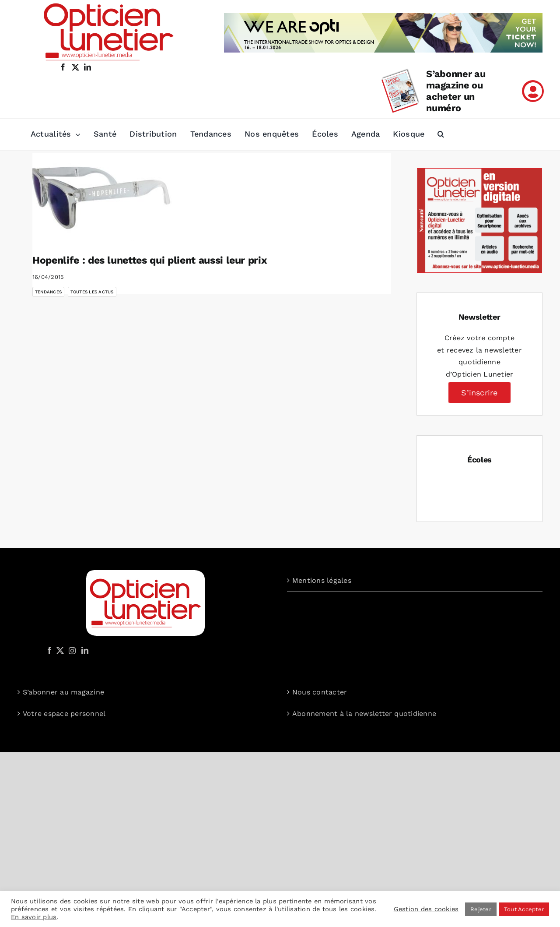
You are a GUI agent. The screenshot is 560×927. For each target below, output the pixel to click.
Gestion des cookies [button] (426, 909)
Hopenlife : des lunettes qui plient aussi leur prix (150, 260)
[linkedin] (87, 67)
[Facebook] (49, 650)
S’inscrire (479, 393)
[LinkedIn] (85, 650)
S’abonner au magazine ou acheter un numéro (456, 91)
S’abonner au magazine (63, 692)
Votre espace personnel (64, 714)
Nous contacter (320, 692)
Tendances (48, 292)
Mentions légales (322, 580)
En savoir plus (34, 917)
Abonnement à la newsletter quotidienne (364, 714)
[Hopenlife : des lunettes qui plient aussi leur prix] (102, 197)
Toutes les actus (92, 292)
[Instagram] (71, 650)
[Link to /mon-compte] (533, 91)
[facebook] (63, 67)
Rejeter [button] (481, 909)
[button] (441, 134)
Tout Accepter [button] (524, 909)
